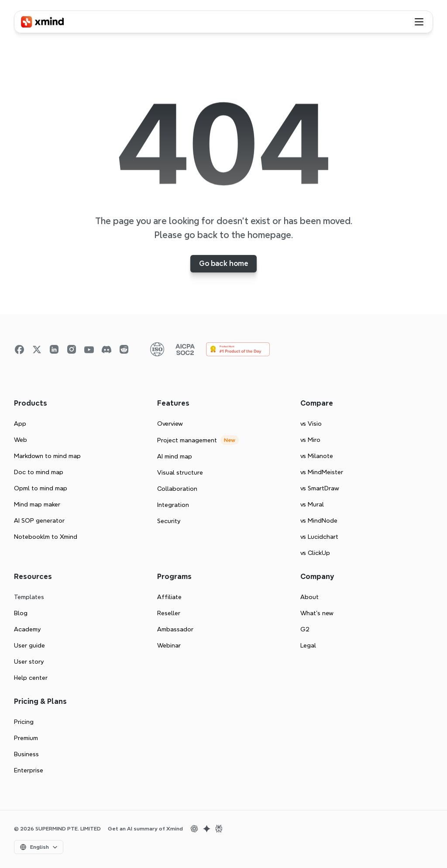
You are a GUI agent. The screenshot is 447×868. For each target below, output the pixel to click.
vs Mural (312, 504)
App (20, 424)
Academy (27, 629)
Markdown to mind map (47, 456)
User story (29, 661)
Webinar (169, 645)
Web (21, 440)
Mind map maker (37, 504)
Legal (308, 645)
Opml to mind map (41, 488)
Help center (31, 678)
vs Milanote (317, 456)
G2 (305, 629)
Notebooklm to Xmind (46, 537)
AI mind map (175, 456)
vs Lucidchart (319, 537)
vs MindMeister (322, 472)
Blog (21, 613)
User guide (29, 645)
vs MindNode (319, 520)
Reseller (169, 613)
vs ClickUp (315, 553)
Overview (170, 424)
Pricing (24, 722)
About (309, 597)
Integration (173, 505)
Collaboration (177, 489)
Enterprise (29, 770)
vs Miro (310, 440)
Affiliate (169, 597)
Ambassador (175, 629)
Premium (26, 738)
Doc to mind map (39, 472)
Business (26, 754)
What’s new (317, 613)
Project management (187, 440)
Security (169, 521)
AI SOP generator (39, 520)
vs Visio (311, 424)
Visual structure (180, 472)
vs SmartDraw (320, 488)
